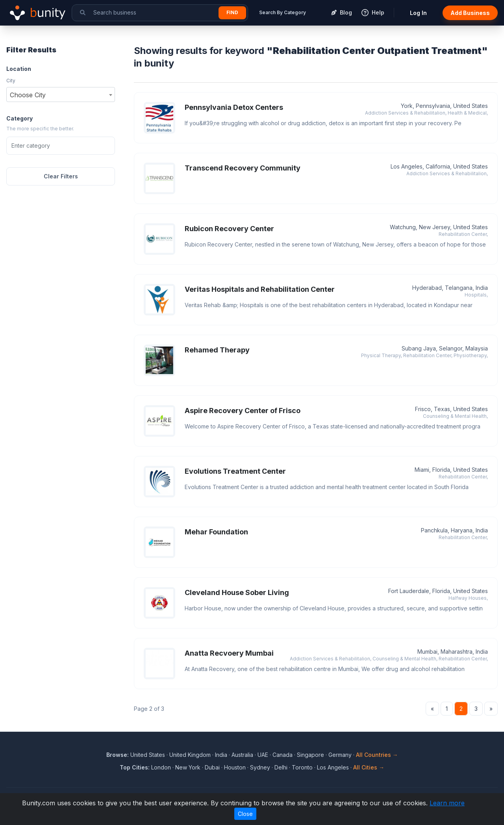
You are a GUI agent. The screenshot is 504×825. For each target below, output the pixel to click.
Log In (418, 13)
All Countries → (377, 755)
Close (245, 814)
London (161, 767)
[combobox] (61, 95)
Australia (242, 755)
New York (188, 767)
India (221, 755)
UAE (263, 755)
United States (148, 755)
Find (232, 12)
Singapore (310, 755)
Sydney (260, 767)
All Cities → (369, 767)
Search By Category (283, 12)
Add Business (470, 13)
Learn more (447, 803)
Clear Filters (61, 176)
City (11, 81)
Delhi (281, 767)
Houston (235, 767)
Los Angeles (333, 767)
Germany (340, 755)
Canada (283, 755)
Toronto (302, 767)
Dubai (212, 767)
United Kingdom (190, 755)
